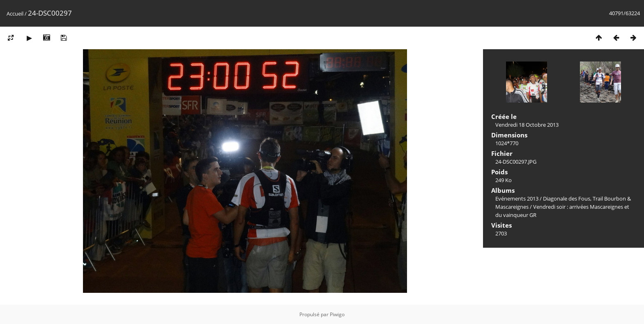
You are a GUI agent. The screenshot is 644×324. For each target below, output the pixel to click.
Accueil (15, 14)
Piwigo (337, 314)
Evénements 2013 (517, 199)
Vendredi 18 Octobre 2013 (527, 125)
